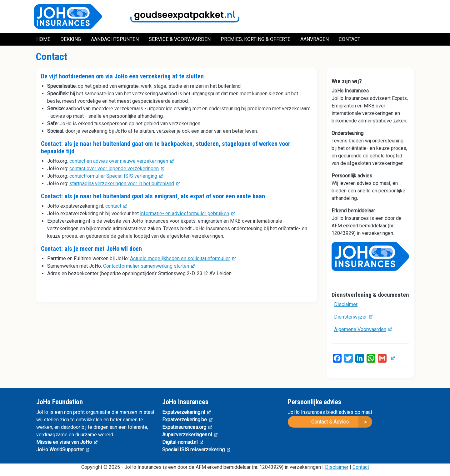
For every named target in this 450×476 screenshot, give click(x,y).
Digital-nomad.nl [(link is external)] (183, 442)
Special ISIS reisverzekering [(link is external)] (196, 450)
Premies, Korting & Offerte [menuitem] (255, 39)
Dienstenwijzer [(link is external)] (353, 317)
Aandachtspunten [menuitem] (115, 39)
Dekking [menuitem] (71, 39)
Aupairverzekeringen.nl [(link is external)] (190, 435)
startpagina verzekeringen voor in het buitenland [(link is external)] (125, 183)
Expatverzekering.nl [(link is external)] (186, 412)
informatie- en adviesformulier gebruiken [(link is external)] (187, 213)
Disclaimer (346, 304)
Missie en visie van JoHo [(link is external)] (67, 442)
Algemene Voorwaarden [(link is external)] (363, 329)
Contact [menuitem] (350, 39)
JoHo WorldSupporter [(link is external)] (63, 450)
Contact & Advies (330, 422)
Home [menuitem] (43, 39)
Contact (361, 467)
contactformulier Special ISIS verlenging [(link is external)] (116, 176)
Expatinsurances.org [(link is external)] (187, 427)
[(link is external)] (392, 358)
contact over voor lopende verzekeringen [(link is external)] (117, 169)
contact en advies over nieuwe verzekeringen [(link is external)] (122, 161)
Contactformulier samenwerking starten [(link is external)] (149, 266)
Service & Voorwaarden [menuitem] (180, 39)
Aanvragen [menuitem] (315, 39)
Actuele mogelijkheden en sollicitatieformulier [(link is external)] (183, 258)
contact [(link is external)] (116, 206)
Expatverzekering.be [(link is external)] (187, 420)
